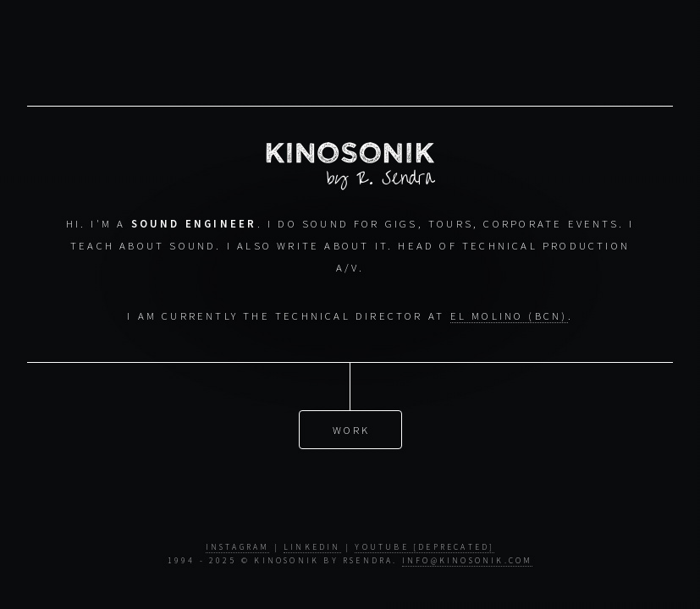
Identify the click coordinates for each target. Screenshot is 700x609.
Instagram (238, 547)
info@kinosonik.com (468, 561)
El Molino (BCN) (509, 315)
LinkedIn (312, 547)
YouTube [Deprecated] (424, 547)
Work (352, 430)
